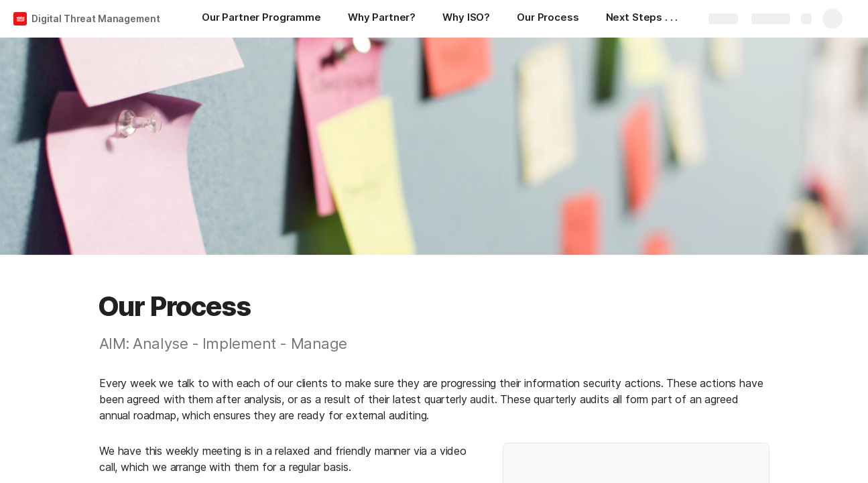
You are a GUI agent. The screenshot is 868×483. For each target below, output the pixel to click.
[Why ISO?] (466, 19)
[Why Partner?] (382, 19)
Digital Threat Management (96, 18)
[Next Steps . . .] (642, 19)
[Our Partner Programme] (261, 19)
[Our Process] (548, 19)
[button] (77, 307)
